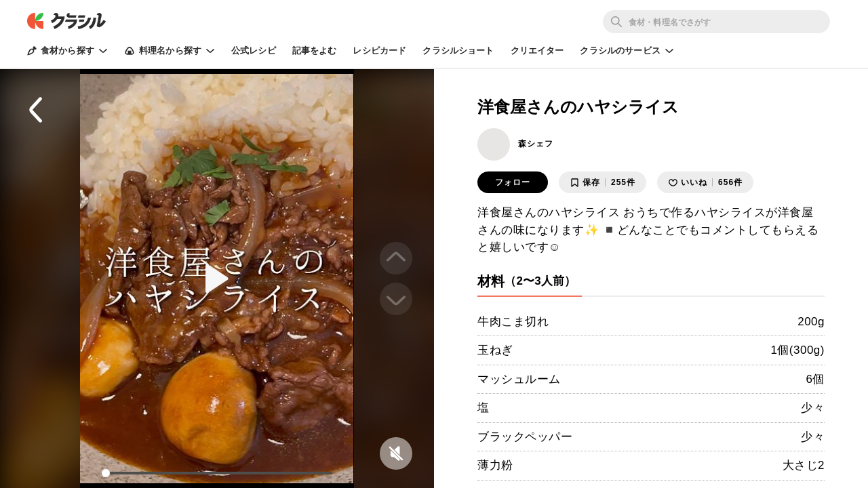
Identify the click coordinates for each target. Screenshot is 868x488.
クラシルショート (458, 50)
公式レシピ (254, 50)
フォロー (513, 182)
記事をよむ (315, 50)
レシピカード (379, 50)
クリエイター (537, 50)
